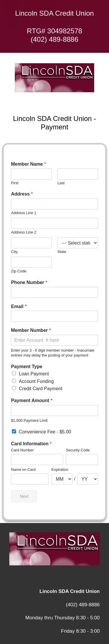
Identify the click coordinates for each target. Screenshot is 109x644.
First (15, 183)
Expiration (60, 470)
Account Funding (36, 381)
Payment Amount (32, 400)
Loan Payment (34, 374)
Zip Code (19, 271)
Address (22, 194)
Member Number (31, 330)
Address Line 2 (24, 232)
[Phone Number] (54, 292)
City (14, 252)
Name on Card (23, 470)
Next (24, 496)
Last (61, 183)
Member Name (28, 164)
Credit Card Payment (41, 389)
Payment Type (27, 367)
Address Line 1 (24, 213)
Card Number (22, 450)
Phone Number (29, 282)
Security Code (78, 450)
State (62, 252)
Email (19, 306)
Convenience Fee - (45, 432)
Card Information (31, 444)
